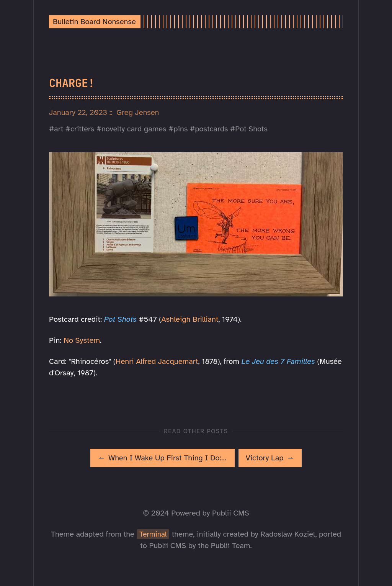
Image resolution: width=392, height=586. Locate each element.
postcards (211, 129)
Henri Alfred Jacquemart (157, 361)
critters (82, 129)
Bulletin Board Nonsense (94, 22)
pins (180, 129)
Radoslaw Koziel (288, 534)
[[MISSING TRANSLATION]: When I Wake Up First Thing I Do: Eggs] (162, 458)
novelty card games (134, 129)
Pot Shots (251, 129)
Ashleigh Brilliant (190, 319)
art (59, 129)
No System (82, 340)
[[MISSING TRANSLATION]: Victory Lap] (270, 458)
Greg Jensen (138, 112)
